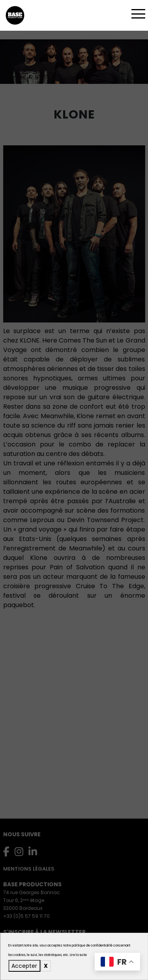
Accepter (24, 966)
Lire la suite (78, 955)
